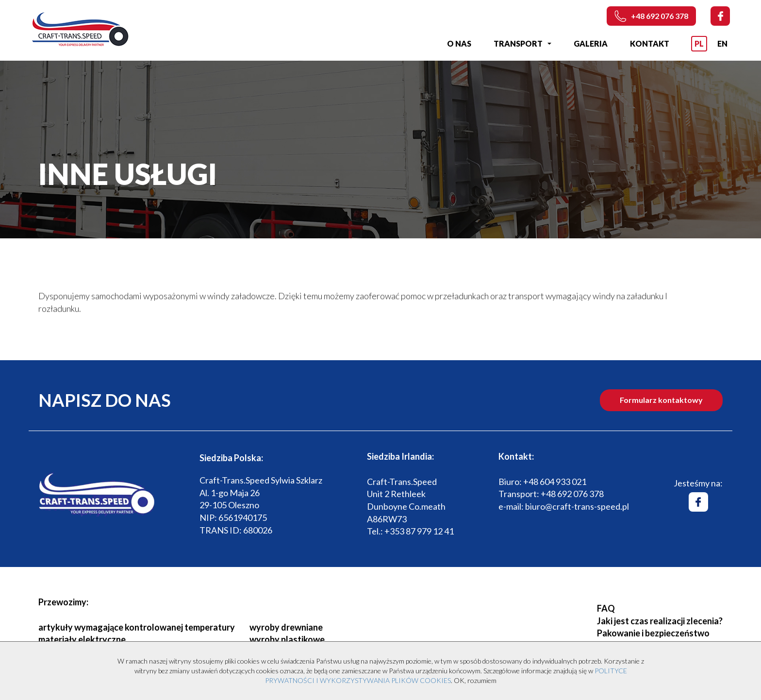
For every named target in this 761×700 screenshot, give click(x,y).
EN (722, 43)
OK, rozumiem (475, 680)
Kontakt (650, 43)
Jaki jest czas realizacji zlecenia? (660, 621)
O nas (459, 43)
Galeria (591, 43)
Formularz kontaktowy (661, 400)
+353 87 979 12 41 (419, 531)
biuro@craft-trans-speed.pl (577, 506)
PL (699, 43)
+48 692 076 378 (651, 16)
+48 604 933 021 (555, 482)
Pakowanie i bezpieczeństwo (653, 633)
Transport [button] (522, 43)
